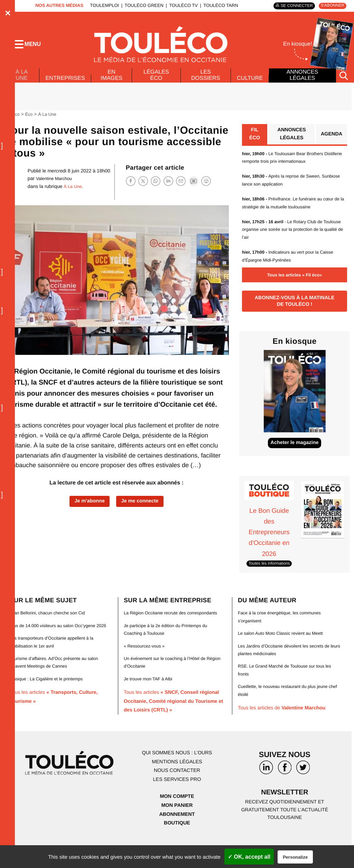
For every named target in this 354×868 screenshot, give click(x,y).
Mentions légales (177, 785)
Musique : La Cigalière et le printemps (50, 702)
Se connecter (291, 6)
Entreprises (66, 85)
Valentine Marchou (56, 186)
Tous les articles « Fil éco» (295, 284)
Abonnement (177, 837)
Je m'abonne (87, 509)
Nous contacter (177, 794)
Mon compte (177, 819)
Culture (249, 85)
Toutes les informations (272, 579)
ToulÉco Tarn (216, 5)
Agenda (330, 142)
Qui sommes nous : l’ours (177, 776)
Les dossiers (204, 82)
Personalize (295, 857)
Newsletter (285, 817)
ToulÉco (13, 121)
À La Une (21, 80)
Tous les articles (174, 724)
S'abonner (331, 6)
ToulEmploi (100, 5)
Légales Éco (157, 82)
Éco (31, 121)
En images (114, 82)
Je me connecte (142, 509)
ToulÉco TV (179, 5)
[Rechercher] (344, 82)
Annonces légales (302, 82)
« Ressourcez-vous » (147, 669)
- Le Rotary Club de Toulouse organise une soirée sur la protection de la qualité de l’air (291, 238)
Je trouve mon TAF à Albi (151, 702)
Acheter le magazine (295, 457)
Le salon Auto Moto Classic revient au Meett (285, 649)
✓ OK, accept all (249, 857)
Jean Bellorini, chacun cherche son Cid (52, 628)
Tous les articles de (287, 723)
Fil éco (254, 142)
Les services (177, 803)
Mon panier (177, 828)
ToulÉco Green (140, 5)
